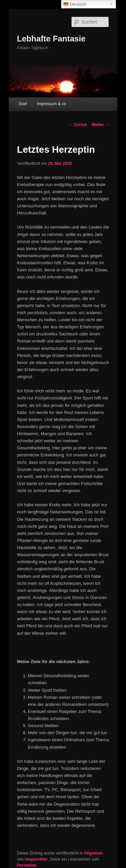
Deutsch (75, 4)
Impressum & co (52, 104)
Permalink (27, 865)
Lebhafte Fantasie (51, 39)
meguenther (36, 859)
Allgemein (94, 853)
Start (23, 104)
